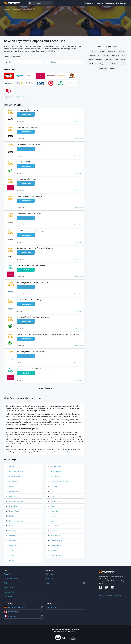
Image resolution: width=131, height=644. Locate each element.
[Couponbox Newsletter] (113, 588)
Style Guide (50, 579)
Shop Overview (9, 588)
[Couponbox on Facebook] (100, 588)
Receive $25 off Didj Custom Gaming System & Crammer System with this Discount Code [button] (48, 334)
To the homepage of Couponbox (15, 3)
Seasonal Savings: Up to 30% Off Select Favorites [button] (34, 369)
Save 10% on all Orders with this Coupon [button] (31, 231)
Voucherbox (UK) (23, 612)
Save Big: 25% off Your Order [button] (27, 179)
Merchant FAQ (9, 592)
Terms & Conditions (104, 598)
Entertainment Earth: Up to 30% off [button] (29, 214)
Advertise (49, 574)
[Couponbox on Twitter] (107, 588)
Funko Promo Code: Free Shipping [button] (29, 145)
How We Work (9, 597)
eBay (68, 452)
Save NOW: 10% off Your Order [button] (27, 127)
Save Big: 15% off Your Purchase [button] (28, 110)
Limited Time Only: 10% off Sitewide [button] (29, 196)
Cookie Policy (119, 595)
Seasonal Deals (52, 607)
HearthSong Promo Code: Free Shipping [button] (31, 352)
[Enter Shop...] (40, 3)
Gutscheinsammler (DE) (23, 607)
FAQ (5, 583)
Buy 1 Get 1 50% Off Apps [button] (25, 162)
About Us (7, 574)
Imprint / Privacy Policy (105, 595)
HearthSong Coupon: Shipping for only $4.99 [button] (32, 283)
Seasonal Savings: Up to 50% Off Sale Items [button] (32, 265)
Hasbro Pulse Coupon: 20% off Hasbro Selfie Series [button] (35, 248)
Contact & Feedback (11, 579)
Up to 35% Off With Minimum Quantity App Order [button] (33, 317)
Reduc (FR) (23, 616)
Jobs (65, 583)
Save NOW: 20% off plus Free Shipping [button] (30, 300)
